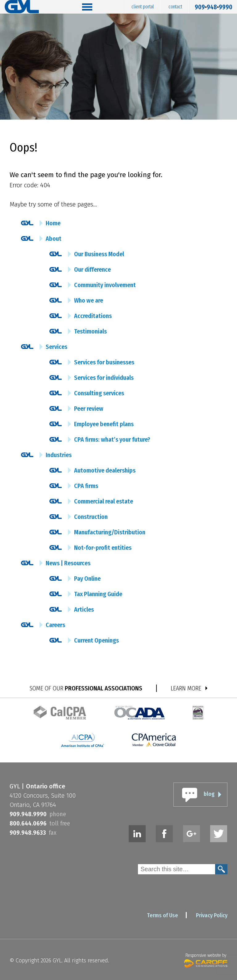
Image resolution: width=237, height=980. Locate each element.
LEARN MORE (186, 688)
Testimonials (90, 331)
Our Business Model (99, 254)
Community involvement (105, 285)
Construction (91, 517)
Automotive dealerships (105, 470)
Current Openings (96, 640)
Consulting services (99, 393)
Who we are (89, 300)
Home (53, 223)
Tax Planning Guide (98, 594)
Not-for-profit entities (103, 548)
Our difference (92, 269)
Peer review (89, 409)
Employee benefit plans (104, 424)
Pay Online (87, 579)
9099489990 (214, 6)
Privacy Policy (212, 915)
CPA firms (86, 486)
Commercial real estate (104, 501)
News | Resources (68, 563)
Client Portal (143, 7)
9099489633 (28, 833)
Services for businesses (104, 362)
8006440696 (28, 823)
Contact (175, 7)
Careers (55, 625)
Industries (59, 455)
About (54, 239)
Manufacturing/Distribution (110, 532)
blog (209, 794)
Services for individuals (104, 378)
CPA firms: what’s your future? (112, 439)
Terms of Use (162, 915)
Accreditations (93, 316)
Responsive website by (206, 960)
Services (56, 347)
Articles (84, 609)
